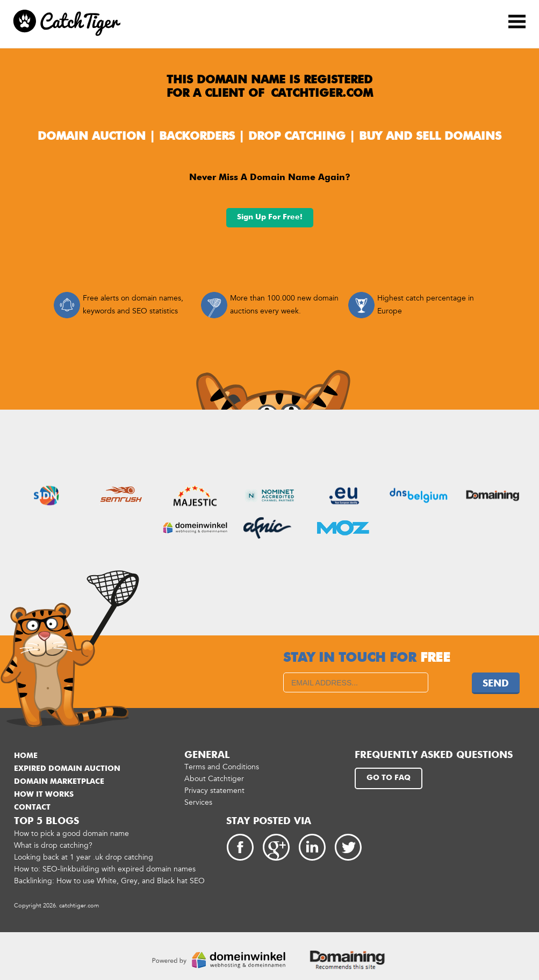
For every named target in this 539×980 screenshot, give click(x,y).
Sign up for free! (270, 217)
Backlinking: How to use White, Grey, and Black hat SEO (109, 881)
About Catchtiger (214, 779)
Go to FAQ (389, 778)
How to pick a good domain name (71, 834)
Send (496, 684)
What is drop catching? (53, 845)
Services (198, 802)
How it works (44, 795)
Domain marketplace (59, 782)
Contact (32, 807)
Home (26, 756)
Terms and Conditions (222, 767)
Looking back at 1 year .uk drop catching (84, 857)
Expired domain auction (67, 769)
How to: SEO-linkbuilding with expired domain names (105, 869)
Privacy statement (214, 791)
